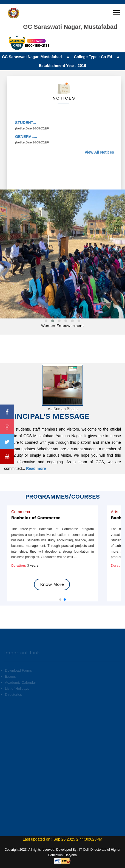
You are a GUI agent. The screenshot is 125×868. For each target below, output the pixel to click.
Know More (52, 584)
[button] (60, 600)
